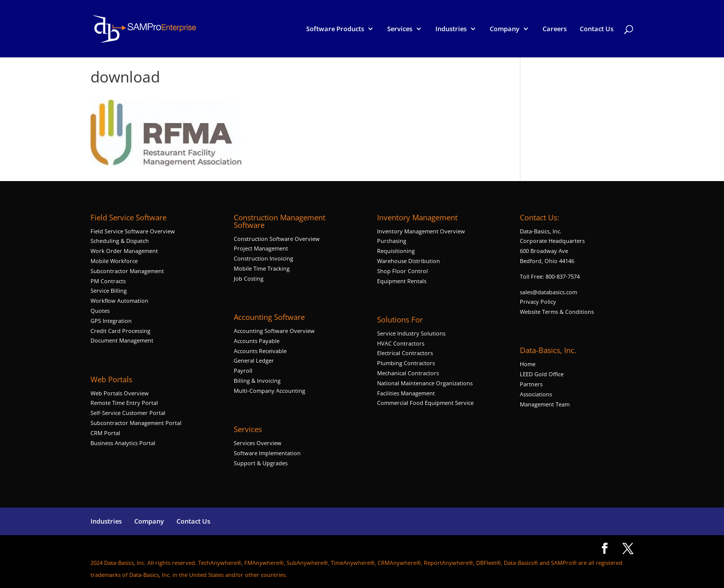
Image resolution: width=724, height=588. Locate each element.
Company (505, 29)
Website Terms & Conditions (557, 312)
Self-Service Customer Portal (128, 413)
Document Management (123, 340)
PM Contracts (108, 281)
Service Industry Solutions (411, 333)
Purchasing (392, 241)
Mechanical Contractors (408, 373)
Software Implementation (267, 453)
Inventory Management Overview (421, 231)
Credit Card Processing (120, 331)
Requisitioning (397, 251)
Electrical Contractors (405, 353)
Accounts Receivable (260, 351)
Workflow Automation (119, 301)
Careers (555, 29)
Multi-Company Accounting (269, 391)
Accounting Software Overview (274, 331)
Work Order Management (124, 251)
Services (400, 29)
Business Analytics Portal (123, 443)
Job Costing (249, 278)
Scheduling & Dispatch (120, 241)
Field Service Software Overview (133, 231)
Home (528, 364)
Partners (531, 384)
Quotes (100, 311)
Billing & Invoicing (257, 381)
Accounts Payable (257, 341)
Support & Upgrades (261, 463)
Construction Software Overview (277, 239)
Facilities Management (406, 393)
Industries (451, 29)
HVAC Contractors (401, 343)
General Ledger (254, 360)
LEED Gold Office (542, 374)
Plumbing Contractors (406, 363)
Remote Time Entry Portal (124, 403)
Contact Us (597, 29)
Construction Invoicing (264, 258)
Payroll (243, 370)
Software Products (335, 29)
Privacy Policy (538, 302)
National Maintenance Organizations (425, 383)
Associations (536, 394)
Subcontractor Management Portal (136, 423)
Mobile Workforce (114, 261)
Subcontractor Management (127, 271)
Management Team (545, 404)
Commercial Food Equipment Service (425, 403)
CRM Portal (105, 433)
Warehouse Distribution (409, 261)
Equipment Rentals (402, 281)
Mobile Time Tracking (262, 268)
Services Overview (258, 443)
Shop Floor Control (402, 271)
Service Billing (109, 290)
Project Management (261, 248)
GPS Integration (111, 321)
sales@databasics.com (549, 292)
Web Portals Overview (120, 393)
